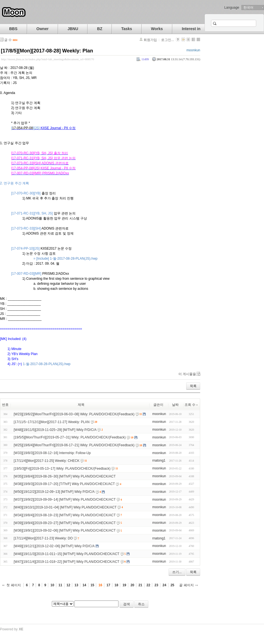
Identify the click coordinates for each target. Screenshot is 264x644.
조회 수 (191, 405)
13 (76, 585)
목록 (193, 386)
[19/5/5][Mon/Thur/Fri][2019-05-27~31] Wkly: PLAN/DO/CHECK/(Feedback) (70, 437)
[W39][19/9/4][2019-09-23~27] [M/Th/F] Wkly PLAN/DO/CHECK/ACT (65, 523)
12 (68, 585)
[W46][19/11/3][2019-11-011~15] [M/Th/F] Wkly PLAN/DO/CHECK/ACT (66, 554)
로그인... (168, 40)
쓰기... (177, 572)
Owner (43, 29)
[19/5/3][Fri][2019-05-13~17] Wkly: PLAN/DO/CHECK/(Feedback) (62, 469)
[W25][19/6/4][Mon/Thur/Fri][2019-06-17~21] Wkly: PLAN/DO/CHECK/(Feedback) (74, 445)
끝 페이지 (186, 585)
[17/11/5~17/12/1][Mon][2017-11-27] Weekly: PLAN (52, 422)
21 (140, 585)
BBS (13, 29)
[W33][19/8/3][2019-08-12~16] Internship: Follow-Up (52, 453)
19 (124, 585)
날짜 (175, 405)
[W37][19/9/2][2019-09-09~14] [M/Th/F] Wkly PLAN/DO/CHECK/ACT (65, 500)
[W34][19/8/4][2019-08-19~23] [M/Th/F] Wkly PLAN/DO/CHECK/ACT (65, 515)
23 (156, 585)
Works (157, 29)
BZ (100, 29)
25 (172, 585)
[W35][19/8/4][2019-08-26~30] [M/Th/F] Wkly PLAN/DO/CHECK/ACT (65, 476)
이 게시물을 (187, 374)
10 (52, 585)
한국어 (248, 8)
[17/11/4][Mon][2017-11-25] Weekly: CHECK (47, 461)
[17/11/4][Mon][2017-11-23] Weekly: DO (43, 538)
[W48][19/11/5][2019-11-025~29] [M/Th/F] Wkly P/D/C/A (55, 430)
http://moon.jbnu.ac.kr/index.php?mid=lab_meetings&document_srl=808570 (48, 59)
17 (108, 585)
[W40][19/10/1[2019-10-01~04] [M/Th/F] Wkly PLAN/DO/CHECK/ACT (65, 507)
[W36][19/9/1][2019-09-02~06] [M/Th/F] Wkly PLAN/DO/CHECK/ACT (65, 530)
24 (164, 585)
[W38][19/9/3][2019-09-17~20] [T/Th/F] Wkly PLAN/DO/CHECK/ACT (64, 484)
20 (132, 585)
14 (84, 585)
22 (148, 585)
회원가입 (150, 40)
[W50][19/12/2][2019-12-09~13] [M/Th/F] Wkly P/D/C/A (54, 492)
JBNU (73, 29)
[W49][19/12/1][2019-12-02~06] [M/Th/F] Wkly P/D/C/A (54, 546)
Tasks (127, 29)
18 (116, 585)
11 (60, 585)
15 (92, 585)
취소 (141, 604)
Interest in (191, 29)
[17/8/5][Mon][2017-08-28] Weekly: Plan (47, 51)
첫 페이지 (14, 585)
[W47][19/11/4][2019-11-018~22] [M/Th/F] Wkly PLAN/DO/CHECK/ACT (66, 562)
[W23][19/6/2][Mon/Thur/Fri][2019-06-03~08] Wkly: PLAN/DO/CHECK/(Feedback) (74, 414)
